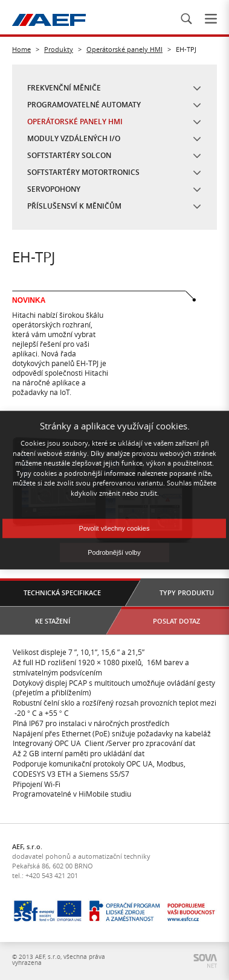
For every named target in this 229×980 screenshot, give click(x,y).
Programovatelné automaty (84, 105)
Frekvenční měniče (64, 88)
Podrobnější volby (114, 552)
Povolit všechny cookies (114, 528)
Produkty (59, 49)
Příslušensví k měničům (74, 206)
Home (21, 49)
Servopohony (54, 189)
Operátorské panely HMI (124, 49)
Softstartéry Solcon (69, 155)
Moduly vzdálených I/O (74, 138)
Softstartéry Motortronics (83, 172)
